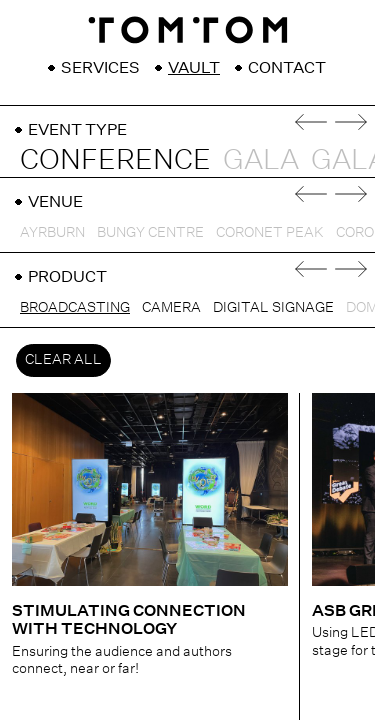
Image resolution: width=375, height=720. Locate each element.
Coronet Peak (270, 232)
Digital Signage (273, 307)
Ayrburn (52, 232)
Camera (171, 307)
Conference (115, 159)
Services (100, 68)
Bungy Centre (150, 232)
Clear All (63, 359)
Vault (194, 68)
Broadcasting (75, 307)
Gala (261, 159)
